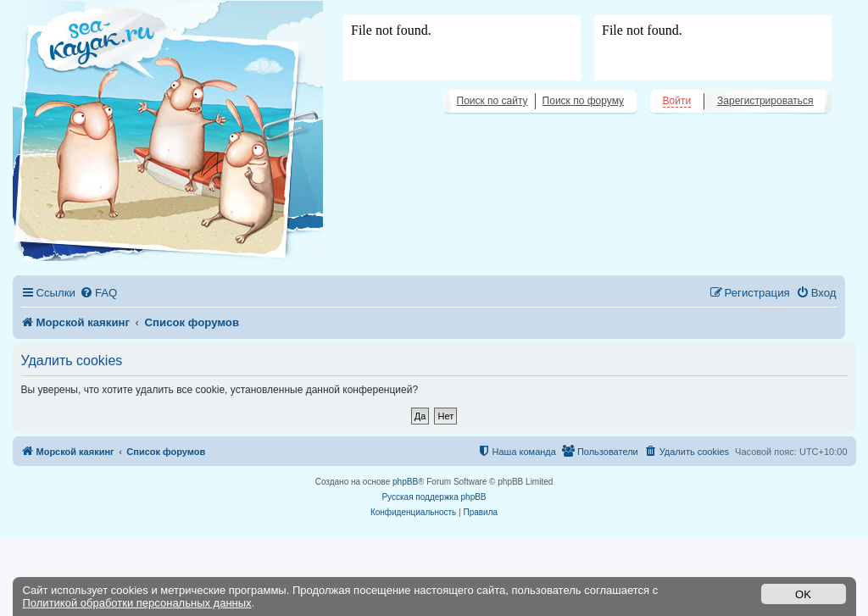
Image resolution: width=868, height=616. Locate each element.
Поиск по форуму (583, 101)
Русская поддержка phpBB (434, 497)
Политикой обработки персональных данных (137, 603)
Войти (677, 101)
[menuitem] (98, 293)
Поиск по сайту (492, 101)
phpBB (405, 482)
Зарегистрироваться (765, 101)
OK (803, 594)
